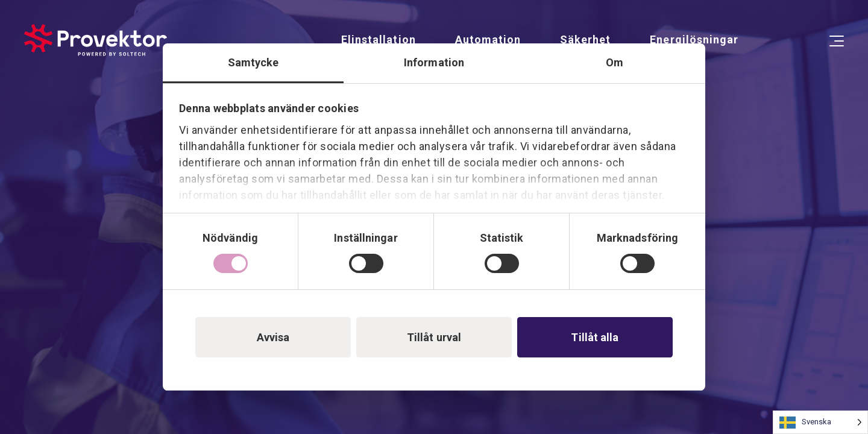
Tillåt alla (595, 337)
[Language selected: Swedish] (820, 422)
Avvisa (273, 337)
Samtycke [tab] (253, 62)
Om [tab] (615, 62)
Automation (488, 39)
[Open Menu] (837, 41)
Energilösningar (694, 39)
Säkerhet (585, 39)
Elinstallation (379, 39)
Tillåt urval (434, 337)
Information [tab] (434, 62)
